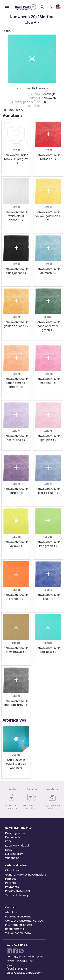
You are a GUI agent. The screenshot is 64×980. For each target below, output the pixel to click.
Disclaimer (12, 870)
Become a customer (19, 917)
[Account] (50, 7)
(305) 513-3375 (17, 969)
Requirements (15, 929)
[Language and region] (58, 7)
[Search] (42, 7)
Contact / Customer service (24, 921)
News (9, 850)
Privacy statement (18, 891)
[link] (12, 800)
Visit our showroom (18, 933)
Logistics (11, 879)
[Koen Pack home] (26, 7)
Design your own (16, 833)
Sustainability (14, 854)
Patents (10, 883)
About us (11, 912)
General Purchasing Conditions (26, 875)
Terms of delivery (17, 895)
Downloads (13, 837)
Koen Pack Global (17, 846)
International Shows (18, 925)
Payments (12, 887)
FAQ (8, 841)
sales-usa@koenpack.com (25, 973)
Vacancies (12, 858)
